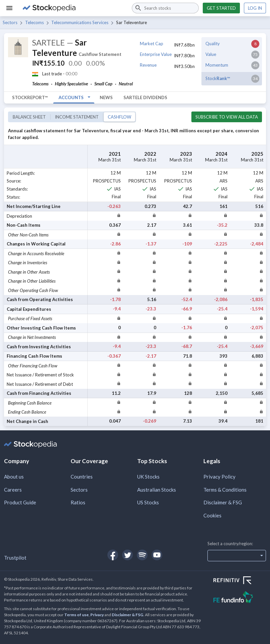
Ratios (78, 502)
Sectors (10, 22)
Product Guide (20, 502)
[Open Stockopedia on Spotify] (142, 555)
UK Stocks (148, 477)
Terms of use (76, 615)
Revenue (148, 65)
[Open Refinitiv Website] (240, 581)
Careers (13, 490)
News (106, 97)
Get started (221, 8)
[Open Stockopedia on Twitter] (127, 555)
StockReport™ (30, 97)
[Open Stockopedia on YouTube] (157, 555)
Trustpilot (15, 558)
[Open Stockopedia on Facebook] (113, 555)
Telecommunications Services (80, 22)
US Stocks (148, 502)
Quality (213, 44)
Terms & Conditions (225, 490)
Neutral (126, 84)
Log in (255, 8)
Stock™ (218, 78)
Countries (82, 477)
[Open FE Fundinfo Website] (240, 598)
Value (211, 54)
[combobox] (165, 8)
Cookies (212, 515)
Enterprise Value (156, 54)
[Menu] (9, 8)
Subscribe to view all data (227, 117)
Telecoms (34, 22)
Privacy (97, 615)
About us (14, 477)
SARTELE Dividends (145, 97)
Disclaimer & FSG (223, 502)
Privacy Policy (219, 477)
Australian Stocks (157, 490)
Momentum (217, 65)
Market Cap (152, 44)
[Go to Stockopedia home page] (73, 8)
